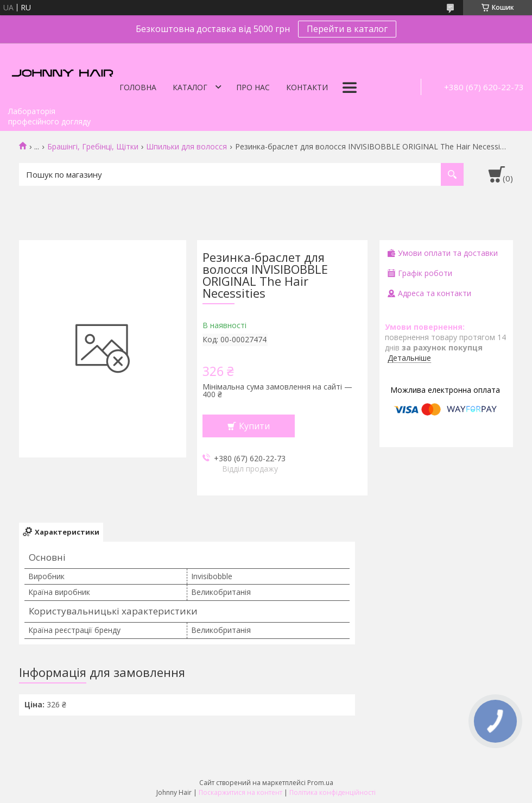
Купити (254, 426)
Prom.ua (320, 783)
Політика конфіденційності (332, 792)
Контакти (307, 87)
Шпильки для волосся (186, 147)
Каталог (190, 87)
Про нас (253, 87)
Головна (138, 87)
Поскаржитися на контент (240, 792)
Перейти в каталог (347, 29)
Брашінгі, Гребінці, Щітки (93, 147)
